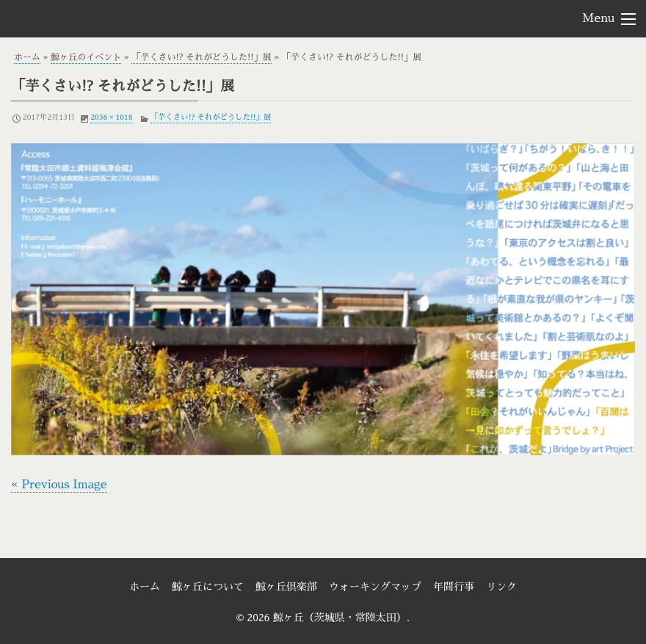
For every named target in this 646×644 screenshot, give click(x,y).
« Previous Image (59, 485)
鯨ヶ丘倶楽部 (286, 587)
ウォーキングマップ (375, 587)
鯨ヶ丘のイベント (86, 57)
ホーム (27, 57)
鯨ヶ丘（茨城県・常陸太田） (92, 18)
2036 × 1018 (111, 117)
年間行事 (454, 587)
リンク (501, 587)
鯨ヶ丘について (208, 587)
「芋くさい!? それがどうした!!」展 (201, 57)
